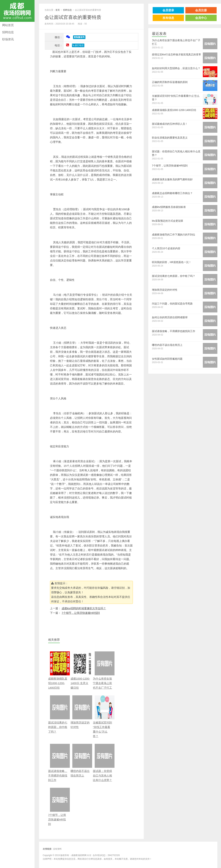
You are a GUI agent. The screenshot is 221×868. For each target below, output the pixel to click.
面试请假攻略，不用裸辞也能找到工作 (58, 763)
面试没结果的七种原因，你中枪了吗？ (58, 714)
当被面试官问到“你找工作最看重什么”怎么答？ (103, 716)
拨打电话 (78, 45)
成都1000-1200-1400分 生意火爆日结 (80, 670)
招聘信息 (8, 32)
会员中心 (201, 18)
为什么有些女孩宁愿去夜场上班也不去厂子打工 (103, 670)
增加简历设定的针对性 (80, 712)
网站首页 (8, 25)
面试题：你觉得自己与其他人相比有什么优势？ (103, 763)
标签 (89, 855)
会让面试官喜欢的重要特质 (73, 17)
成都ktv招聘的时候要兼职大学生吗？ (84, 608)
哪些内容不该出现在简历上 (80, 760)
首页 (58, 10)
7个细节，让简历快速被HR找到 (81, 613)
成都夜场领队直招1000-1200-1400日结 (58, 670)
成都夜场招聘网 (17, 11)
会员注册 (201, 10)
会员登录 (168, 10)
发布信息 (168, 18)
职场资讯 (8, 39)
